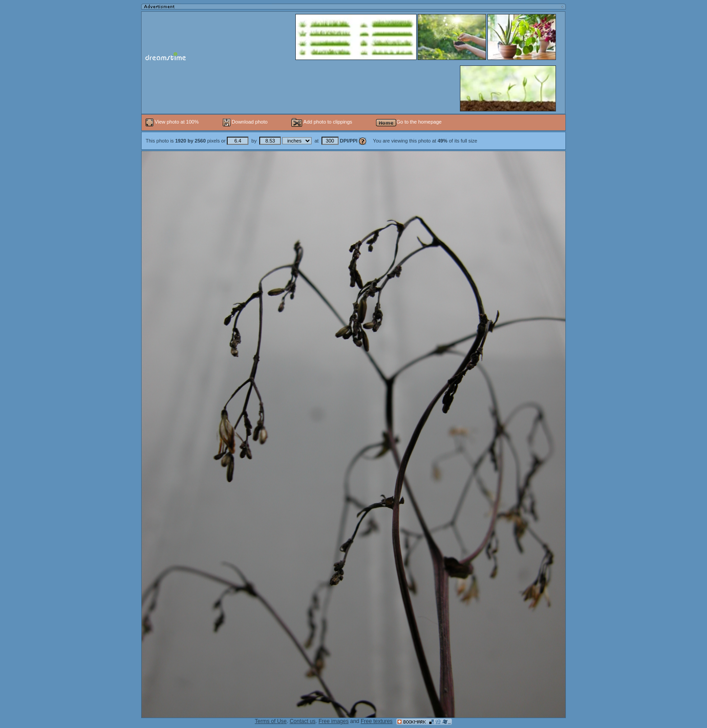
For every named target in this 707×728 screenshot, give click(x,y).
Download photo (245, 122)
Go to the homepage (409, 122)
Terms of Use (271, 721)
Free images (333, 721)
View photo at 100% (173, 122)
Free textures (377, 721)
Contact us (302, 721)
